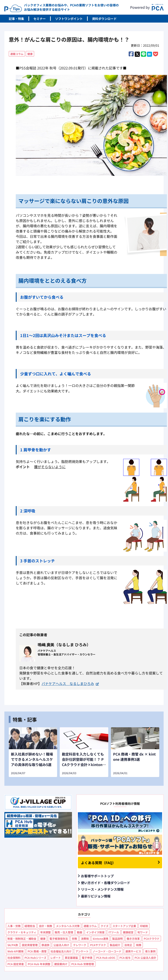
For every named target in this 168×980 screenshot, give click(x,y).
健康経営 (128, 932)
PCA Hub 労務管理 (83, 964)
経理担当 (30, 926)
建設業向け (61, 964)
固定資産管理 (30, 945)
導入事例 (150, 951)
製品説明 (117, 939)
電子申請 (87, 958)
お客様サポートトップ (97, 876)
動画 (80, 932)
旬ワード (143, 932)
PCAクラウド (152, 939)
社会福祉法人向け (61, 951)
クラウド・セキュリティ (22, 932)
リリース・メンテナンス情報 (102, 889)
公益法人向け (61, 945)
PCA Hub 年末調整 (39, 964)
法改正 (128, 945)
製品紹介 (115, 945)
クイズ (105, 926)
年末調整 (45, 932)
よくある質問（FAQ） (98, 863)
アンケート (82, 951)
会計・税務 (45, 926)
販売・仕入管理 (64, 932)
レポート (56, 958)
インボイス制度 (95, 932)
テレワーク (80, 945)
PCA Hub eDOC (106, 958)
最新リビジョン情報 (96, 896)
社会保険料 (14, 958)
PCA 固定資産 (16, 964)
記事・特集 (16, 19)
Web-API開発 (16, 951)
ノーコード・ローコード (107, 951)
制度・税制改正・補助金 (22, 939)
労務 (74, 939)
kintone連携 (101, 939)
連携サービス (133, 951)
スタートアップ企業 (124, 926)
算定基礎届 (71, 958)
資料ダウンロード (104, 19)
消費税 (85, 939)
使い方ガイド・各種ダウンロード (106, 883)
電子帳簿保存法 (59, 939)
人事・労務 (14, 926)
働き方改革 (133, 939)
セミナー (40, 19)
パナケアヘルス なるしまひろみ (68, 683)
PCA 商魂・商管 (37, 951)
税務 (139, 945)
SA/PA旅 (13, 945)
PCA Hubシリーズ (35, 958)
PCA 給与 (125, 958)
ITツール (114, 932)
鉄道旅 (45, 945)
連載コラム (17, 54)
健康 (30, 54)
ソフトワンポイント (69, 19)
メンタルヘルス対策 (68, 926)
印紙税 (144, 926)
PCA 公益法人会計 (145, 958)
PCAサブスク (98, 945)
